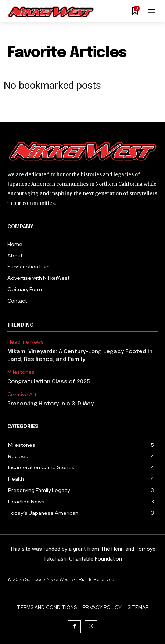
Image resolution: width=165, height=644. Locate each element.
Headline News (26, 342)
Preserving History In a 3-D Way (51, 404)
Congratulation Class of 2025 (49, 382)
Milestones (21, 372)
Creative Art (22, 395)
